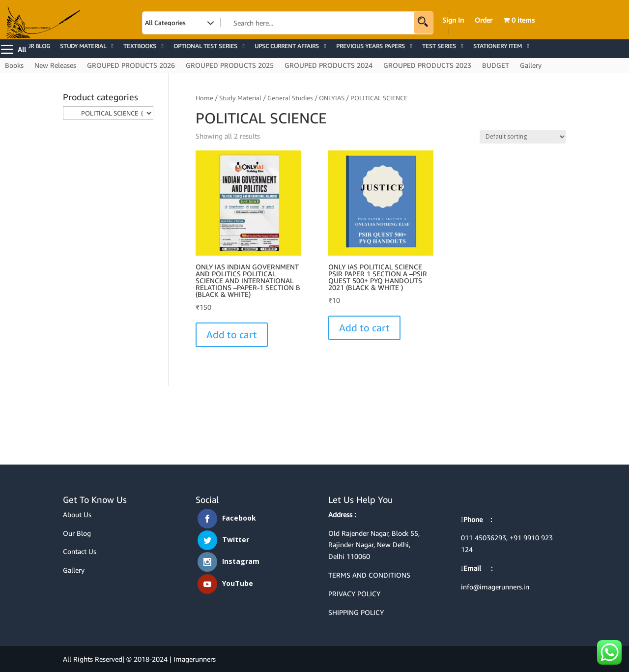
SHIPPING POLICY (356, 612)
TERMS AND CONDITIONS (369, 575)
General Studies (290, 98)
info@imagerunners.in (495, 587)
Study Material (240, 98)
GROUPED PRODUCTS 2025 (230, 66)
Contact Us (80, 551)
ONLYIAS (332, 98)
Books (14, 66)
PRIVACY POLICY (354, 594)
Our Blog (77, 533)
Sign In (453, 20)
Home (204, 98)
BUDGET (496, 66)
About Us (77, 514)
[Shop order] (523, 137)
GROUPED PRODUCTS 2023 (427, 66)
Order (484, 20)
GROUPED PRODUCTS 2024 (329, 66)
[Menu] (14, 49)
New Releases (55, 66)
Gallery (531, 66)
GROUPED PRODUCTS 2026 (131, 66)
